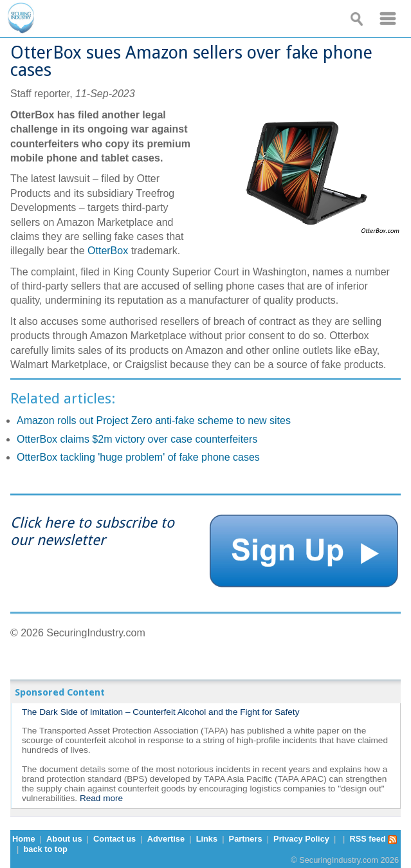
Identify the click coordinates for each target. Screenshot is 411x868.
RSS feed (373, 839)
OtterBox (108, 251)
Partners (246, 839)
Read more (101, 798)
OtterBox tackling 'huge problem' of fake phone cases (138, 457)
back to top (46, 849)
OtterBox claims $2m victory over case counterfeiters (137, 439)
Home (24, 839)
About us (64, 839)
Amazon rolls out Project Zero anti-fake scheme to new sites (154, 420)
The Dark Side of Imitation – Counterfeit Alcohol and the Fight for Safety (160, 712)
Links (207, 839)
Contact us (114, 839)
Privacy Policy (301, 839)
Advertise (166, 839)
